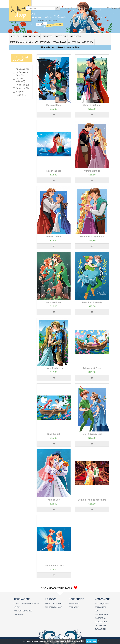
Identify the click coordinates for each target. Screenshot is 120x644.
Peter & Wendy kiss (92, 434)
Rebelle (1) (20, 95)
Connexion (83, 8)
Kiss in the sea (54, 171)
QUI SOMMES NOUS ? (54, 607)
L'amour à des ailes (54, 566)
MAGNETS (45, 42)
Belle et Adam (54, 237)
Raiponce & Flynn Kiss (92, 237)
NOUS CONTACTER (53, 604)
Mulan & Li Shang (92, 105)
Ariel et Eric (54, 500)
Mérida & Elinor (54, 302)
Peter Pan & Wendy (92, 302)
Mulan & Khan (54, 105)
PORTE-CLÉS (61, 36)
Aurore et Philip (92, 171)
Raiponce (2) (21, 92)
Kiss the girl (54, 434)
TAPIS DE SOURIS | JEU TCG (24, 42)
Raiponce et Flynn (92, 368)
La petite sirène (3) (19, 80)
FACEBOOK (74, 607)
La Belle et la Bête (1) (21, 74)
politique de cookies (75, 641)
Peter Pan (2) (21, 85)
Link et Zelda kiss (54, 368)
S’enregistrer (68, 8)
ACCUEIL (16, 36)
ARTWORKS (74, 42)
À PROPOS (88, 42)
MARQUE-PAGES (31, 36)
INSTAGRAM (74, 604)
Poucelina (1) (21, 88)
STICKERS (75, 36)
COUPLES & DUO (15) (20, 58)
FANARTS (47, 36)
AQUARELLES (60, 42)
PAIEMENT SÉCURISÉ (23, 611)
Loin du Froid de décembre (92, 500)
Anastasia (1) (21, 69)
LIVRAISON (18, 615)
